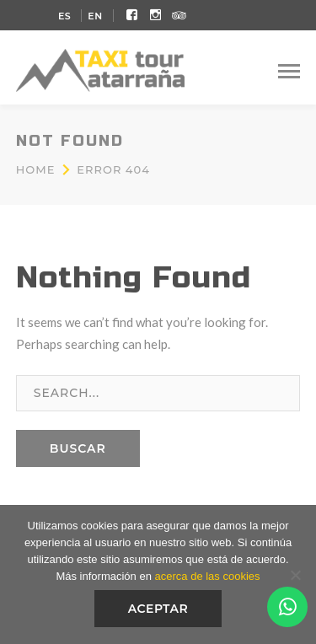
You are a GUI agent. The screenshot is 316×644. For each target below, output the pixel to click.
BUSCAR (78, 448)
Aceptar (158, 609)
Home (36, 169)
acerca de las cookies (208, 576)
